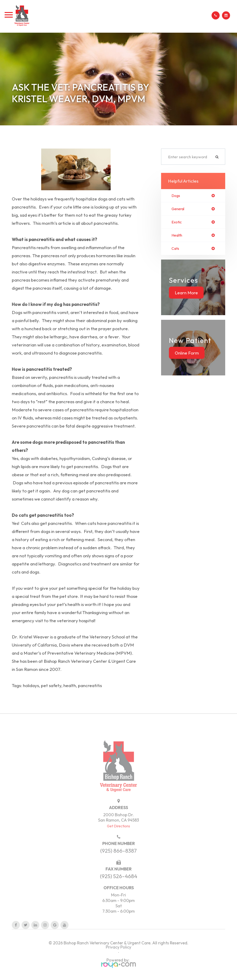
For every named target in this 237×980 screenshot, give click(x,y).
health (178, 236)
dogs (176, 196)
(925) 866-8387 (118, 863)
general (179, 209)
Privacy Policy (118, 960)
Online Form (187, 354)
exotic (177, 223)
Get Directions (118, 838)
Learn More (186, 294)
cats (176, 249)
